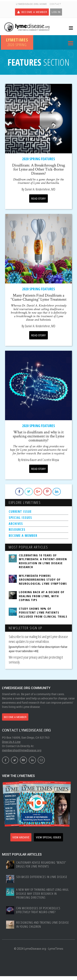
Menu (71, 44)
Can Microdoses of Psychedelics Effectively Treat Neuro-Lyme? (38, 910)
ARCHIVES (16, 524)
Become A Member (32, 12)
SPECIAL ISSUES (20, 518)
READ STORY (38, 198)
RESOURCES (17, 529)
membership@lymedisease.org (22, 750)
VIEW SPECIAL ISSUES (48, 837)
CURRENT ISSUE (20, 512)
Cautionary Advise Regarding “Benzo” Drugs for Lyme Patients (41, 865)
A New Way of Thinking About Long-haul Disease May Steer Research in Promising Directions (42, 894)
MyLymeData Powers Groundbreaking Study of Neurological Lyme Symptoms (43, 580)
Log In (56, 12)
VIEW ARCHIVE (21, 837)
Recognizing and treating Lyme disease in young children (43, 925)
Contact (55, 4)
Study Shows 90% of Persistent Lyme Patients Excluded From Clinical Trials (43, 613)
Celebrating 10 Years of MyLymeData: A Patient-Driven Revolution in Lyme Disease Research (43, 561)
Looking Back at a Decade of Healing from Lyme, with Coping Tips (42, 596)
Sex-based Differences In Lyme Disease (42, 877)
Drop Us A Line (11, 742)
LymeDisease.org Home (31, 4)
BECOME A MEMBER (23, 536)
